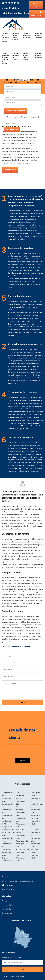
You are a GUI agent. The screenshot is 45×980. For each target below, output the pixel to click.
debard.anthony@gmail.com (16, 13)
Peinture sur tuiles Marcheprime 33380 (22, 844)
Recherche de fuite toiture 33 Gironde (16, 37)
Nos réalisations (37, 14)
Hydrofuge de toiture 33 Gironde (16, 56)
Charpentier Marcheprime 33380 (6, 852)
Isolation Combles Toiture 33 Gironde (26, 56)
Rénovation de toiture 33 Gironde (38, 55)
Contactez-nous (36, 5)
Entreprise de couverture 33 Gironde (5, 38)
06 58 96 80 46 (12, 8)
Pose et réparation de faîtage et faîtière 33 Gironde (5, 58)
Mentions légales (8, 905)
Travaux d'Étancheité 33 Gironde (27, 36)
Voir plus (22, 761)
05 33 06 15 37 (12, 3)
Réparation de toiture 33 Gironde (38, 36)
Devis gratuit (6, 901)
